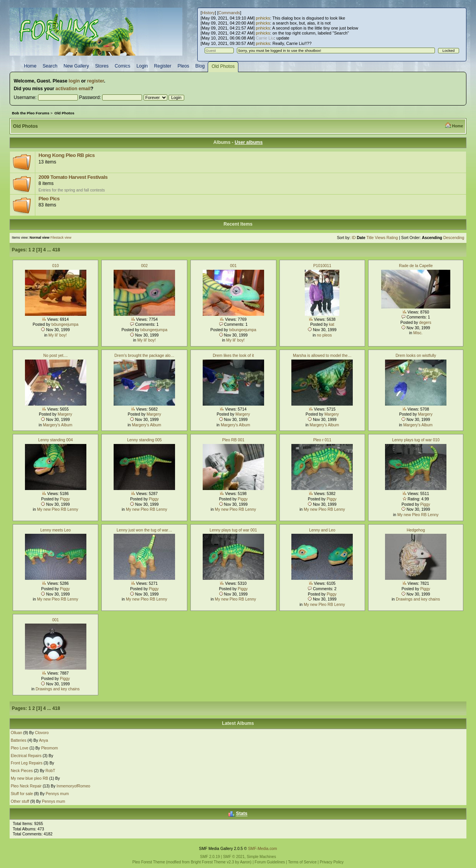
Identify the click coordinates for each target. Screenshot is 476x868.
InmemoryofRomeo (73, 786)
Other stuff (20, 801)
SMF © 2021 (234, 857)
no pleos (324, 335)
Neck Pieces (22, 771)
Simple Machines (261, 857)
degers (425, 323)
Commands (229, 13)
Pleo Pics (49, 199)
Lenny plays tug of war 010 (416, 440)
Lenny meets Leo (55, 530)
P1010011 (322, 266)
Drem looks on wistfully (416, 356)
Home (457, 126)
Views (380, 238)
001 (233, 266)
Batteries (19, 740)
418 (56, 250)
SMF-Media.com (263, 849)
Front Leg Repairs (27, 763)
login (74, 81)
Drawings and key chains (418, 599)
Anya (43, 740)
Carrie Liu (265, 38)
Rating (392, 238)
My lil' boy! (58, 335)
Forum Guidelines (270, 862)
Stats (242, 814)
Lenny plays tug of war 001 (233, 530)
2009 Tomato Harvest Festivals (73, 177)
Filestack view (61, 238)
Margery (65, 414)
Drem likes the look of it (233, 356)
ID (354, 238)
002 (145, 266)
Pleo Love (20, 748)
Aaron (245, 862)
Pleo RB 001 (233, 440)
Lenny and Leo (322, 530)
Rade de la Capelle (416, 266)
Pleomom (50, 748)
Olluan (17, 733)
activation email (73, 89)
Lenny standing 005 (144, 440)
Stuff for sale (22, 794)
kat (332, 324)
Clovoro (42, 733)
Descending (454, 238)
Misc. (418, 333)
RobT (50, 771)
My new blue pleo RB (30, 778)
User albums (249, 142)
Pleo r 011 (322, 440)
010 (55, 266)
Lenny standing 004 (56, 440)
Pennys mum (57, 794)
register (96, 81)
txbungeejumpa (65, 324)
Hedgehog (416, 530)
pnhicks (263, 18)
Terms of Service (302, 862)
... (50, 250)
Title (370, 238)
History (208, 13)
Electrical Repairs (26, 756)
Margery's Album (58, 425)
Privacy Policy (332, 862)
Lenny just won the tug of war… (145, 530)
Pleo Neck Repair (26, 786)
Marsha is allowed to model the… (322, 356)
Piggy (65, 499)
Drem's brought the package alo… (144, 356)
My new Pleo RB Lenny (57, 509)
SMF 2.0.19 (210, 857)
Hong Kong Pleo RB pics (66, 155)
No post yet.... (56, 356)
